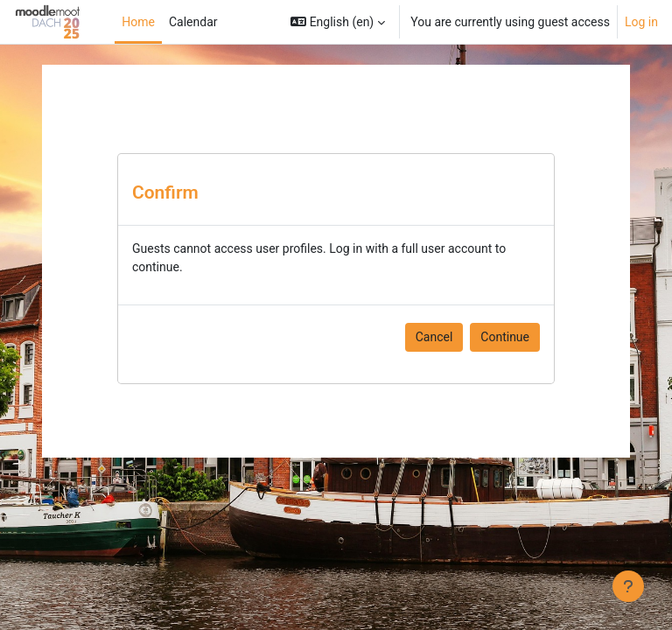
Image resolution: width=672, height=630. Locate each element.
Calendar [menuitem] (193, 22)
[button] (338, 22)
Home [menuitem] (138, 22)
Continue (505, 337)
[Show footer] (628, 586)
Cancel (434, 337)
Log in (641, 22)
